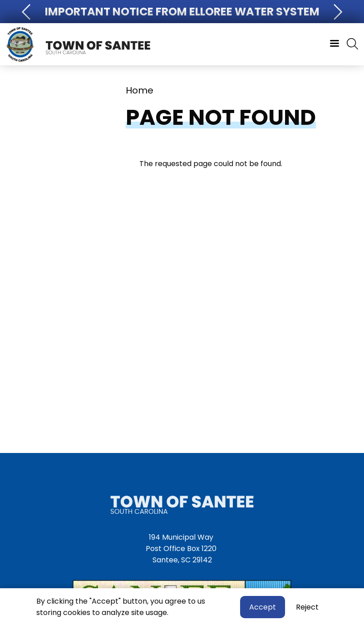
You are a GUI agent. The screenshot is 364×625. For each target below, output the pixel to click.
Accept (263, 608)
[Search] (352, 44)
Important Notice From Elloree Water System (182, 12)
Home (140, 90)
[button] (27, 12)
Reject (307, 608)
